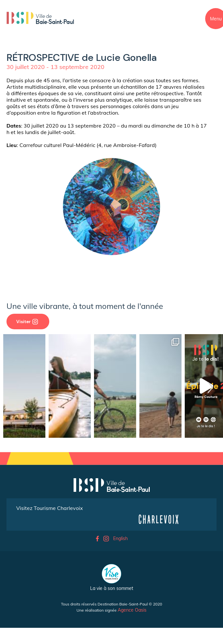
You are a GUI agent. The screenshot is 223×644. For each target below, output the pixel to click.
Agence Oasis (132, 610)
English (120, 538)
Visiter (27, 322)
